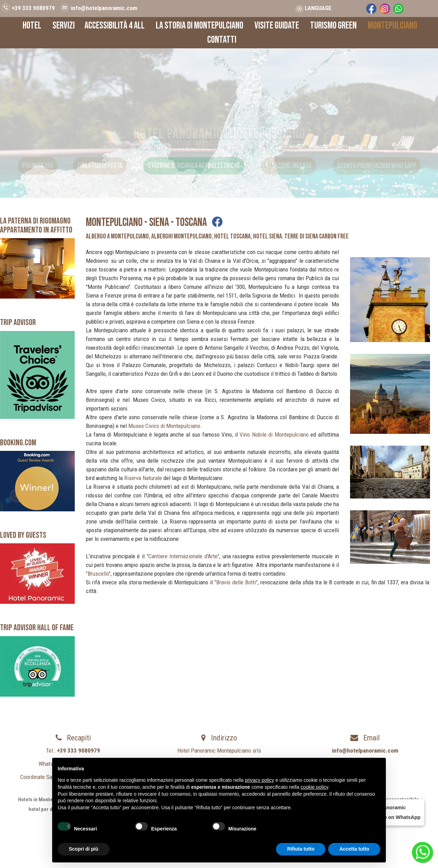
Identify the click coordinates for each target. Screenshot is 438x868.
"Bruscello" (98, 574)
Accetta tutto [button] (354, 849)
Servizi (64, 26)
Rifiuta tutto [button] (301, 849)
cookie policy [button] (314, 787)
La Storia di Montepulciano (200, 26)
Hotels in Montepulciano (45, 800)
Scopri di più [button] (84, 849)
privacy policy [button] (260, 780)
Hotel (32, 26)
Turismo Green (333, 26)
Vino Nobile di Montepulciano (274, 435)
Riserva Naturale (143, 478)
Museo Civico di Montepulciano (164, 426)
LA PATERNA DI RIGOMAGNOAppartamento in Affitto (36, 225)
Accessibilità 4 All (115, 26)
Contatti (222, 40)
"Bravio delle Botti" (236, 582)
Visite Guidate (277, 26)
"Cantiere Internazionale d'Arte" (183, 556)
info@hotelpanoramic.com (104, 8)
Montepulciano (392, 26)
